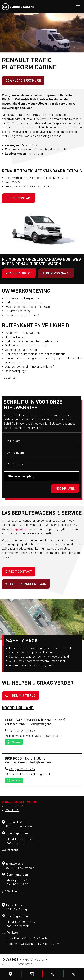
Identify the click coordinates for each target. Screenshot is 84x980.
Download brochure (23, 80)
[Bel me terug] (74, 974)
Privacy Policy (34, 959)
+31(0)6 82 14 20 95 (22, 731)
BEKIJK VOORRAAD (56, 273)
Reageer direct (19, 273)
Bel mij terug (20, 695)
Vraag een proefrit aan (26, 584)
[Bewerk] (10, 974)
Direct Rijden (14, 806)
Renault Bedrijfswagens (20, 802)
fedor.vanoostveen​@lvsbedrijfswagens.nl (35, 736)
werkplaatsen (19, 529)
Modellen (12, 810)
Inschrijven (65, 488)
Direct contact (19, 198)
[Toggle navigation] (78, 7)
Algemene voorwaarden (21, 964)
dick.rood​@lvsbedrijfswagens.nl (30, 774)
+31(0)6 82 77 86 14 (22, 769)
